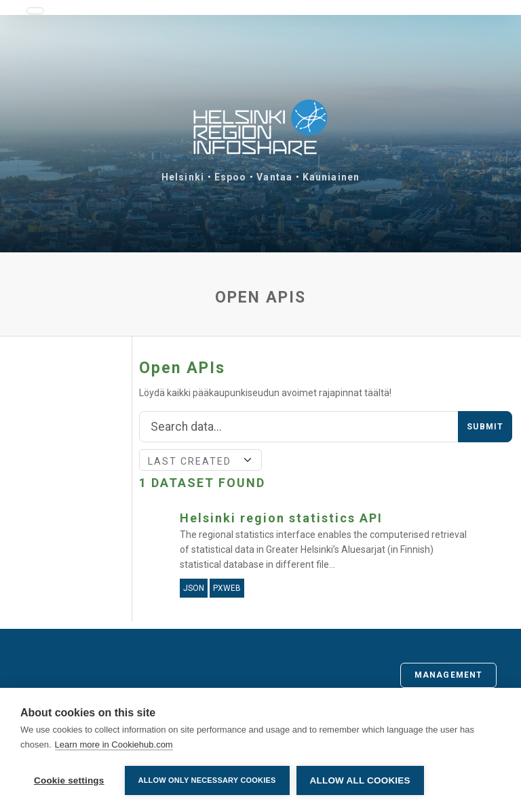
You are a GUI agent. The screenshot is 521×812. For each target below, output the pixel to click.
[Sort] (201, 460)
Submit (485, 427)
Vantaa (274, 177)
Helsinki (183, 177)
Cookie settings (69, 780)
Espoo (231, 177)
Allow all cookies (360, 780)
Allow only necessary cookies (207, 780)
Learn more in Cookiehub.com (114, 745)
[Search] (299, 427)
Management (448, 675)
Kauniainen (331, 177)
